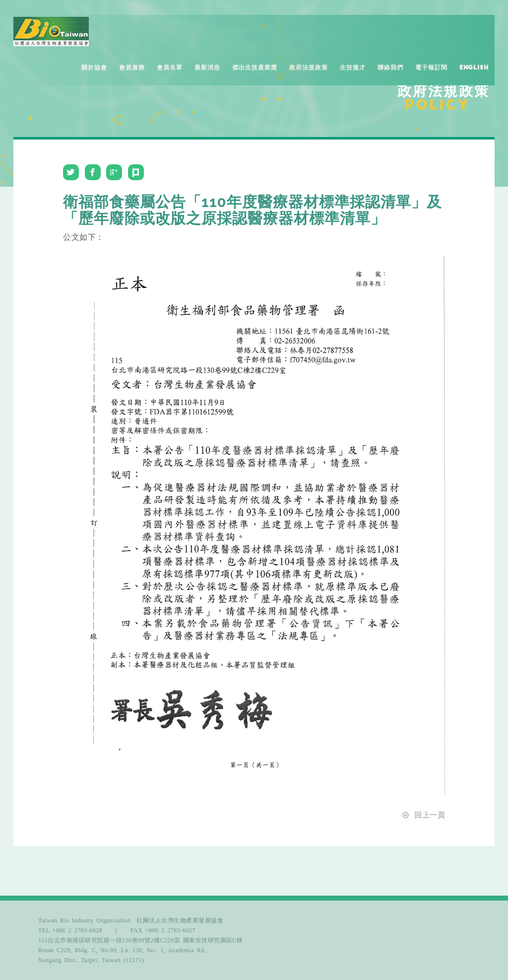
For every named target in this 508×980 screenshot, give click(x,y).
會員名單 (170, 68)
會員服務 (132, 68)
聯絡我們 (390, 68)
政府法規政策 (309, 68)
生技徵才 (353, 68)
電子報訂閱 (431, 68)
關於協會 (94, 68)
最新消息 (207, 68)
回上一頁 (423, 815)
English (474, 68)
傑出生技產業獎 (255, 68)
